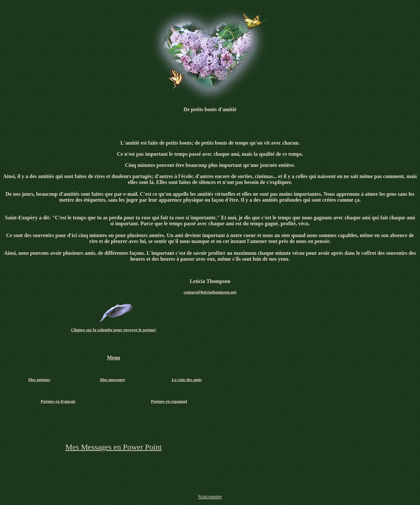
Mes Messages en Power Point (113, 447)
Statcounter (210, 497)
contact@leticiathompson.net (210, 292)
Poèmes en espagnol (169, 401)
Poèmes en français (58, 401)
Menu (114, 358)
